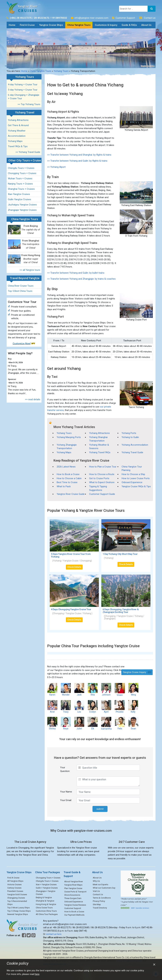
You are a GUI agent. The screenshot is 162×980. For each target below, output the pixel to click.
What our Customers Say (104, 888)
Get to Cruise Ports (99, 478)
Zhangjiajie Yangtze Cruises (22, 210)
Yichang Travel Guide (132, 452)
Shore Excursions (72, 895)
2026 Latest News (66, 467)
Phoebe (120, 706)
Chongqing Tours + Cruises (22, 173)
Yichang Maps (15, 141)
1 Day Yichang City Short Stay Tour (120, 554)
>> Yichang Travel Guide (28, 152)
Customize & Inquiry (106, 25)
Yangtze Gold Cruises (17, 894)
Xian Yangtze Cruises (19, 194)
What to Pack (64, 486)
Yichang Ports (129, 433)
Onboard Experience (132, 482)
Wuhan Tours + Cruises (20, 178)
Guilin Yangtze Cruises (19, 199)
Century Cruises (14, 888)
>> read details (33, 399)
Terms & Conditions (102, 898)
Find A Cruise (27, 25)
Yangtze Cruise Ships (51, 25)
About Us (146, 25)
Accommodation (17, 136)
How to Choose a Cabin (69, 478)
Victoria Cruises (14, 885)
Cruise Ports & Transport (75, 892)
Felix (120, 723)
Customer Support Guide (102, 494)
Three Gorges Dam (73, 898)
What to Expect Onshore (102, 482)
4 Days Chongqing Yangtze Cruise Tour (71, 609)
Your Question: (65, 769)
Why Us (96, 881)
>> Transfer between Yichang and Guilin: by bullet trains (76, 273)
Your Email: (66, 800)
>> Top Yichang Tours (29, 104)
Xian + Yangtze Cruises (46, 885)
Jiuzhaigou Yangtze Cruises (22, 205)
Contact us (150, 18)
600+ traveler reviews (140, 908)
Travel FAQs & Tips (18, 146)
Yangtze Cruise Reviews (75, 905)
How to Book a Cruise (68, 474)
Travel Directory (100, 908)
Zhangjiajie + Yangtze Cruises (46, 893)
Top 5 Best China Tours (20, 291)
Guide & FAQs (129, 25)
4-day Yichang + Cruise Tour (23, 85)
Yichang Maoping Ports (69, 437)
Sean (133, 723)
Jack (79, 689)
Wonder (66, 689)
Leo (79, 706)
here (37, 974)
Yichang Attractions (18, 120)
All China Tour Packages (47, 914)
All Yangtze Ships (15, 881)
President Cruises (15, 891)
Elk (93, 723)
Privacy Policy (99, 901)
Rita (93, 689)
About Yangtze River (74, 881)
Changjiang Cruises (16, 898)
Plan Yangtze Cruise (73, 888)
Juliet (79, 723)
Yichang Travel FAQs (100, 452)
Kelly (133, 706)
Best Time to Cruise (67, 482)
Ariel (52, 706)
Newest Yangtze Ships (18, 914)
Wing (133, 689)
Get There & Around (18, 125)
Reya (66, 723)
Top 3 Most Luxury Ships (18, 908)
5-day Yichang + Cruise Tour (23, 90)
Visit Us (96, 891)
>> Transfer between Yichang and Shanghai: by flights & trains (79, 155)
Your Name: (66, 792)
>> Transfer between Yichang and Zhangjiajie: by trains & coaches (81, 279)
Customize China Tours (46, 911)
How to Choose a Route (102, 474)
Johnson (106, 689)
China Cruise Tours (44, 908)
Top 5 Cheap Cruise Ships (19, 911)
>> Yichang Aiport (56, 167)
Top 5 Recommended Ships (17, 903)
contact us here (54, 934)
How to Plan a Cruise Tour (103, 467)
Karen (52, 689)
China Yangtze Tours (79, 25)
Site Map (97, 904)
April (106, 706)
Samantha (106, 723)
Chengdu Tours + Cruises (21, 168)
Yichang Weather (17, 131)
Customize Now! (22, 344)
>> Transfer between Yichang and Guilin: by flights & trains (77, 161)
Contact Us (98, 894)
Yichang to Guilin (130, 437)
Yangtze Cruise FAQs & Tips (136, 486)
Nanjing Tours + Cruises (20, 184)
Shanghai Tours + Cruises (21, 189)
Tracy (66, 706)
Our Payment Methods (74, 915)
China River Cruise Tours (21, 286)
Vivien (120, 690)
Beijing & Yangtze (44, 897)
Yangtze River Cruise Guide (71, 494)
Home (13, 24)
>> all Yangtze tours (30, 270)
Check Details (74, 567)
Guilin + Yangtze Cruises (47, 888)
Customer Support (125, 18)
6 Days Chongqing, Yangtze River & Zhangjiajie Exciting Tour (121, 611)
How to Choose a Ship (133, 474)
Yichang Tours (61, 71)
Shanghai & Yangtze (45, 901)
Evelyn (93, 706)
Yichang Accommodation (135, 445)
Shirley (52, 723)
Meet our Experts (100, 885)
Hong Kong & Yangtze (46, 904)
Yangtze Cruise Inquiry (134, 672)
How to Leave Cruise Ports (136, 478)
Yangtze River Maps (73, 885)
